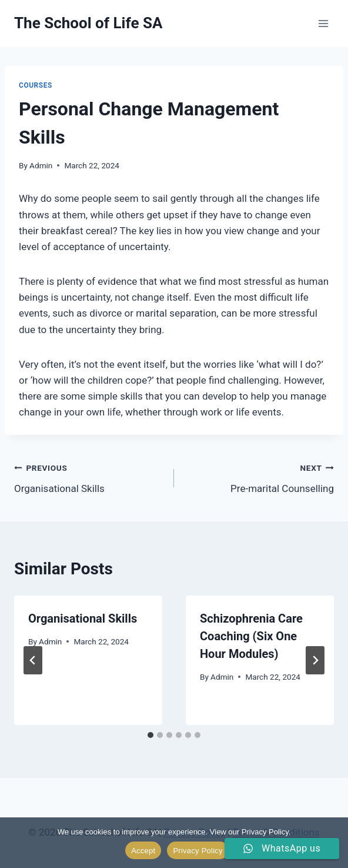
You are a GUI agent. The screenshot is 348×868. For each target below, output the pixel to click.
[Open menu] (323, 23)
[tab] (150, 735)
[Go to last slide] (33, 660)
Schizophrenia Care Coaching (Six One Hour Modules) (251, 636)
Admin (41, 165)
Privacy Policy (198, 851)
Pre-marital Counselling (259, 477)
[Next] (315, 660)
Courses (36, 85)
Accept (143, 851)
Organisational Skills (89, 477)
